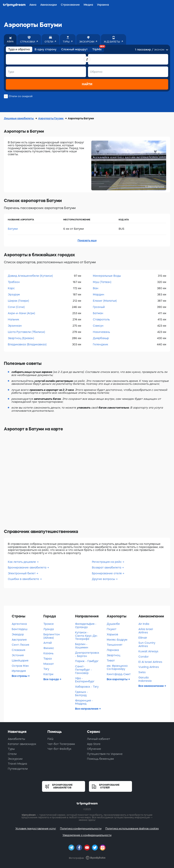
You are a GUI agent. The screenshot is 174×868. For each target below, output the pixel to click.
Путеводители (18, 769)
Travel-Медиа (17, 764)
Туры (11, 749)
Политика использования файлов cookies (132, 829)
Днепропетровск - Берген (87, 654)
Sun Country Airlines (147, 644)
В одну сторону (46, 49)
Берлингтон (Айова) (52, 636)
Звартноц (113, 655)
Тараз (48, 659)
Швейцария (20, 661)
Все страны (20, 676)
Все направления (87, 709)
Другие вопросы (103, 579)
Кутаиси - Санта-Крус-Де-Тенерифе (87, 636)
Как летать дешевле (22, 562)
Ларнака (113, 650)
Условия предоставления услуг (36, 829)
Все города (51, 679)
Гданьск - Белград (82, 694)
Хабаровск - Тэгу (87, 687)
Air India (144, 624)
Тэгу (46, 669)
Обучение (94, 749)
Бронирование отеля (107, 573)
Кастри (48, 674)
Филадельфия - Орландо (86, 626)
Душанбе (113, 624)
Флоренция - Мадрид (84, 702)
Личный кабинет (99, 739)
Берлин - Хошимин (82, 646)
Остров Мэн (20, 666)
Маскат (49, 664)
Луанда (49, 629)
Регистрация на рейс (107, 562)
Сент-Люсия (20, 645)
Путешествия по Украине (105, 754)
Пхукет (112, 629)
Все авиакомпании (151, 686)
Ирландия (19, 671)
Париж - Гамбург (87, 661)
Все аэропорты (117, 679)
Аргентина (19, 624)
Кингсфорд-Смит (119, 674)
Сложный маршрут (74, 49)
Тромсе (49, 624)
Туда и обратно (19, 49)
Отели (12, 754)
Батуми (13, 229)
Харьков (112, 634)
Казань (48, 653)
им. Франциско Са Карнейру (117, 667)
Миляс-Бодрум (117, 640)
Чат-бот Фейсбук (59, 749)
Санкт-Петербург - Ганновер (83, 670)
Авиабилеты (16, 739)
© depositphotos (155, 187)
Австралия (19, 640)
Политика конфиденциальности (81, 829)
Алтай (48, 643)
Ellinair (143, 638)
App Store (94, 744)
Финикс (49, 648)
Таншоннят (115, 645)
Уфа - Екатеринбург (85, 680)
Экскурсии (15, 759)
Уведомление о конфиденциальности (87, 835)
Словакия (18, 650)
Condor (144, 657)
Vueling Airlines (149, 667)
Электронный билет (22, 573)
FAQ (50, 739)
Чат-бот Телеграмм (61, 744)
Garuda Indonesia (145, 679)
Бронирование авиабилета (27, 567)
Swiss (142, 672)
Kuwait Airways (148, 651)
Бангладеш (20, 629)
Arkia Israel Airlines (146, 631)
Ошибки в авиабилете (23, 579)
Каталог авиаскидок (22, 744)
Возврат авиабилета (107, 567)
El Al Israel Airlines (150, 662)
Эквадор (18, 634)
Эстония (18, 655)
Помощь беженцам (100, 759)
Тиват (111, 661)
